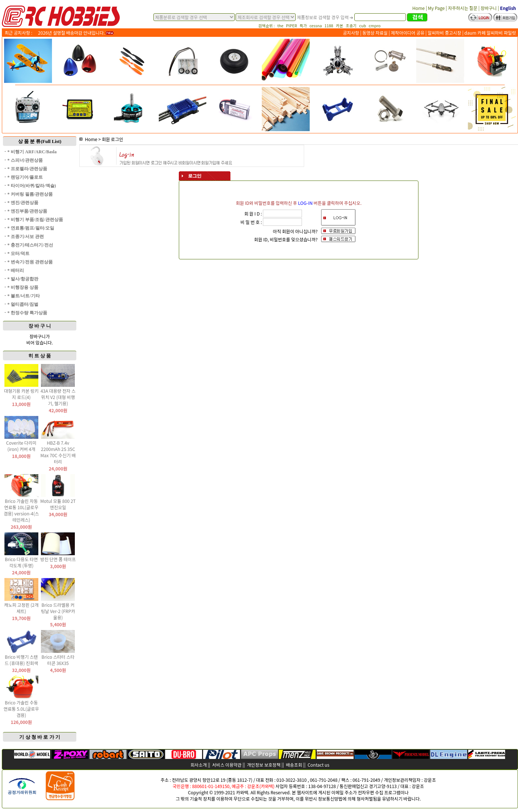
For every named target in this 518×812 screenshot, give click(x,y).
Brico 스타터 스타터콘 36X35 (58, 660)
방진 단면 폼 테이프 (58, 559)
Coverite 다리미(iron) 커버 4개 (21, 446)
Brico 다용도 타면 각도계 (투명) (21, 562)
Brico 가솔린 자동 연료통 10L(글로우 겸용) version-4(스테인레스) (21, 510)
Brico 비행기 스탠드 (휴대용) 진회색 (21, 660)
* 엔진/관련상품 (23, 203)
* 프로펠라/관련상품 (27, 169)
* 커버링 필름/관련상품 (30, 194)
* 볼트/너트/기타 (24, 296)
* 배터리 (16, 270)
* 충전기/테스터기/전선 (30, 245)
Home (88, 139)
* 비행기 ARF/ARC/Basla (32, 152)
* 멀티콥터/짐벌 (23, 304)
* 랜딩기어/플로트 (25, 177)
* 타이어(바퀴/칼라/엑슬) (32, 186)
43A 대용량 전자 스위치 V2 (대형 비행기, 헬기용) (58, 397)
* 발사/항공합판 (23, 279)
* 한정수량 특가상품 (27, 313)
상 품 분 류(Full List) (40, 141)
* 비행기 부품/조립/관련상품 (35, 220)
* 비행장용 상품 (23, 287)
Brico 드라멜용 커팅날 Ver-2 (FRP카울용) (58, 611)
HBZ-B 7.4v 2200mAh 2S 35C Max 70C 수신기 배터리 (58, 452)
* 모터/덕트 (18, 253)
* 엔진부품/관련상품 (27, 211)
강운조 (430, 780)
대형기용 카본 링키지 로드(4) (21, 394)
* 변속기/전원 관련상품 (30, 262)
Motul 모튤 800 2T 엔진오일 (58, 504)
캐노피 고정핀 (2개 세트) (21, 608)
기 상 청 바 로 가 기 (40, 737)
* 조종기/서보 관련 (26, 237)
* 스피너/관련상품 (25, 160)
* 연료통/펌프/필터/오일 (31, 228)
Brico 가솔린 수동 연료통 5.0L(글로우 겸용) (21, 709)
